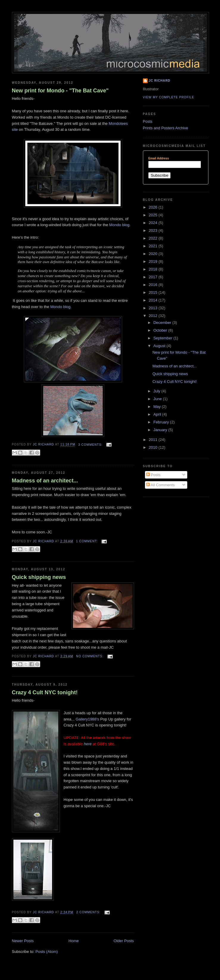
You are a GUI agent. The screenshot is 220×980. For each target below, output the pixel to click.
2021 (154, 246)
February (162, 422)
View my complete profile (169, 97)
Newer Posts (23, 941)
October (161, 330)
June (158, 399)
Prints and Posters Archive (166, 128)
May (157, 407)
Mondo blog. (120, 225)
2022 (154, 238)
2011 (154, 440)
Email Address (159, 159)
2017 (154, 277)
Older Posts (124, 941)
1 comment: (88, 541)
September (163, 338)
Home (74, 941)
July (157, 391)
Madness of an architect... (45, 481)
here (88, 744)
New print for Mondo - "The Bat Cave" (60, 91)
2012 (154, 316)
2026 (154, 207)
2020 (154, 254)
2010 (154, 447)
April (158, 414)
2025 (154, 215)
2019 (154, 261)
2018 (154, 269)
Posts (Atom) (47, 952)
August (160, 346)
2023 (154, 230)
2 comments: (89, 912)
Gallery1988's (87, 719)
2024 (154, 223)
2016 (154, 285)
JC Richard (160, 81)
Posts (148, 121)
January (161, 430)
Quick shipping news (39, 577)
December (163, 323)
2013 (154, 308)
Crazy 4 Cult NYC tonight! (45, 692)
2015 (154, 292)
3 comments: (91, 445)
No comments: (91, 656)
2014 (154, 300)
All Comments (160, 485)
